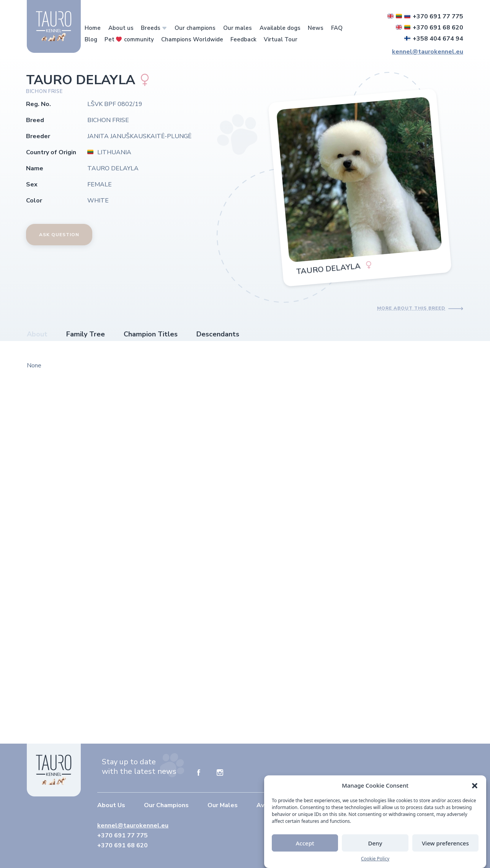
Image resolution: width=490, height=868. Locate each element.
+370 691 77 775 (425, 16)
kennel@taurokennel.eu (428, 52)
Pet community (129, 39)
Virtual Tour (281, 39)
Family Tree (86, 334)
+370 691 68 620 (430, 28)
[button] (475, 785)
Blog (91, 39)
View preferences (445, 843)
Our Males (223, 805)
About (37, 334)
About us (121, 28)
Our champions (195, 28)
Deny (375, 843)
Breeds (151, 28)
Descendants (218, 334)
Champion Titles (151, 334)
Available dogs (280, 28)
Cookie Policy (375, 859)
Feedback (243, 39)
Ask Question (59, 235)
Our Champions (166, 805)
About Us (111, 805)
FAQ (337, 28)
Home (93, 28)
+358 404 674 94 (434, 39)
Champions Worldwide (192, 39)
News (316, 28)
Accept (305, 843)
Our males (238, 28)
